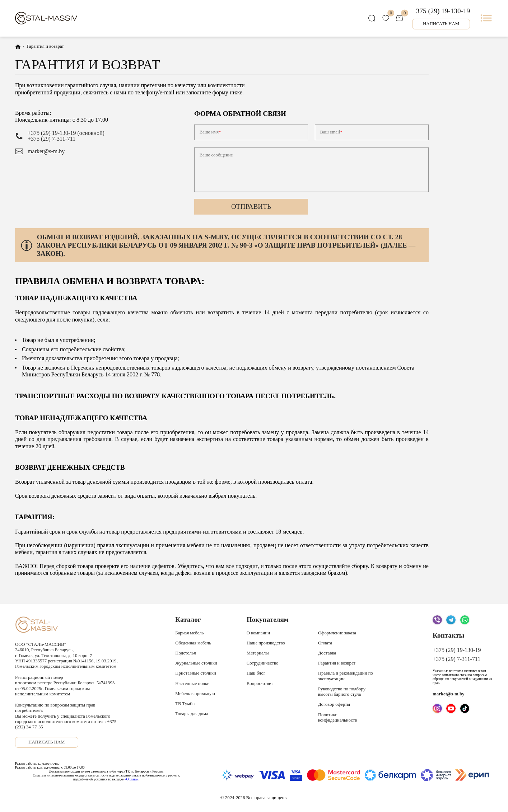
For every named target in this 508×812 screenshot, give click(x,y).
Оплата (325, 643)
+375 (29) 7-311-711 (52, 139)
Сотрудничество (263, 663)
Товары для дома (192, 714)
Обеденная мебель (193, 643)
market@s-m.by (46, 151)
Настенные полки (192, 684)
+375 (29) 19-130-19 (441, 11)
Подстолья (185, 653)
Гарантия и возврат (337, 663)
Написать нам (441, 24)
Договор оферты (334, 704)
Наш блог (256, 673)
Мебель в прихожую (195, 694)
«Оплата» (132, 779)
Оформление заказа (337, 633)
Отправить (251, 206)
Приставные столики (196, 673)
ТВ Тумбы (185, 704)
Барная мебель (189, 633)
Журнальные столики (196, 663)
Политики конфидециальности (338, 717)
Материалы (258, 653)
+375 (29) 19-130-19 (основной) (66, 133)
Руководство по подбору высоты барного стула (342, 692)
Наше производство (266, 643)
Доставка (327, 653)
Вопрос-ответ (260, 684)
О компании (258, 633)
